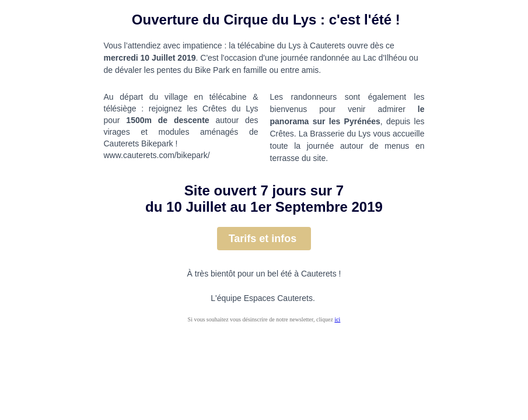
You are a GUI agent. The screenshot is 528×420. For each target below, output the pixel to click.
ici (337, 319)
